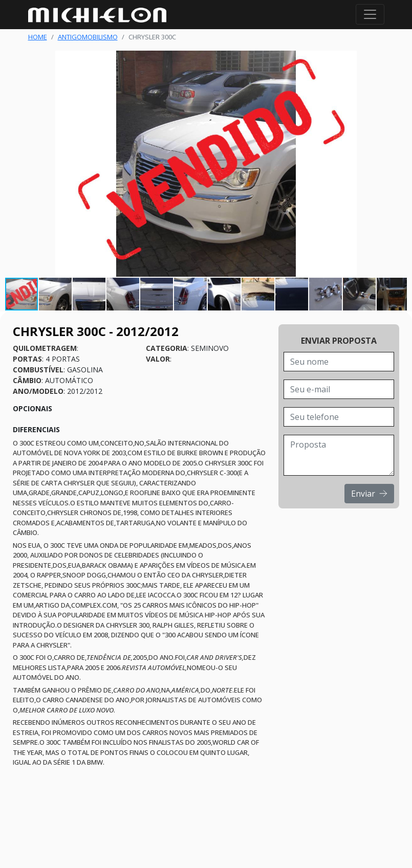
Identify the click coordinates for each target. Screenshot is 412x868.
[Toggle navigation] (370, 14)
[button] (398, 164)
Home (38, 37)
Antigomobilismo (88, 37)
